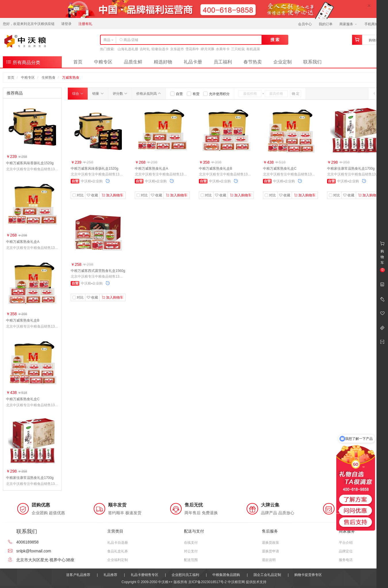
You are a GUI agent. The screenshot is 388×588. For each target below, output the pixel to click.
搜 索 (275, 40)
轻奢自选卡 (160, 49)
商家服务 (348, 24)
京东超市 (177, 49)
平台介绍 (346, 543)
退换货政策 (270, 543)
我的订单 (326, 24)
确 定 (296, 94)
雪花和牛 (192, 49)
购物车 (374, 40)
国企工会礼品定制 (267, 575)
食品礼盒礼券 (118, 551)
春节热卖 (253, 62)
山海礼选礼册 (128, 49)
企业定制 (283, 62)
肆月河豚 (208, 49)
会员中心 (305, 24)
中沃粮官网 (236, 582)
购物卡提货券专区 (308, 575)
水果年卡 (223, 49)
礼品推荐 (110, 575)
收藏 (92, 195)
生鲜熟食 (49, 78)
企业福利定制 (118, 560)
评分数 (120, 94)
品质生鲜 (133, 62)
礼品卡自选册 (118, 543)
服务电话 (346, 560)
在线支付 (191, 543)
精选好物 (163, 62)
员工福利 (223, 62)
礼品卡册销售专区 (145, 575)
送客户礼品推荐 (78, 575)
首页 (78, 62)
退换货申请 (270, 551)
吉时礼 (145, 49)
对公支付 (191, 551)
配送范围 (191, 560)
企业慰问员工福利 (185, 575)
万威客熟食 (71, 78)
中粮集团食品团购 (226, 575)
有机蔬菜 (253, 49)
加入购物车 (113, 195)
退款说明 (269, 560)
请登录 (66, 24)
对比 (80, 195)
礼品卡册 (193, 62)
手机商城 (373, 24)
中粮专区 (103, 62)
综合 (78, 94)
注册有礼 (85, 24)
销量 (98, 94)
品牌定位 (346, 551)
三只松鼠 (238, 49)
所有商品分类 (23, 62)
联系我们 (312, 62)
